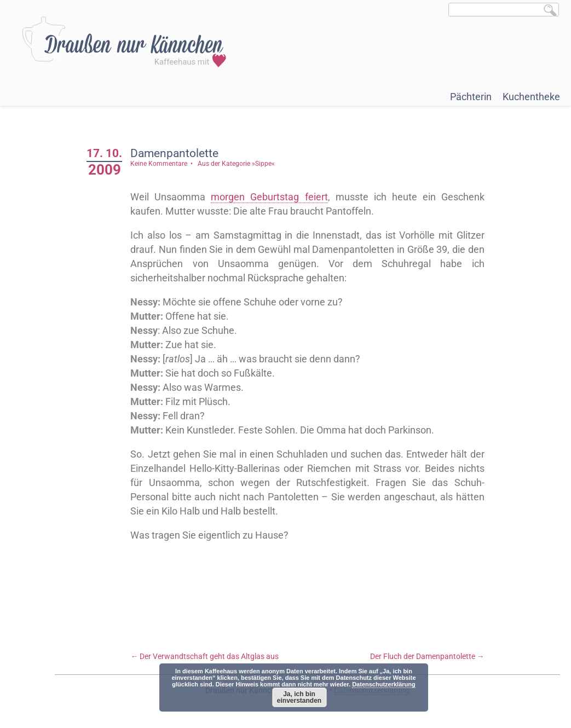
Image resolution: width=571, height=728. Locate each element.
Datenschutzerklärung (384, 684)
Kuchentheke (531, 97)
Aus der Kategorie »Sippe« (236, 164)
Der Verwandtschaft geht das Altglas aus (204, 656)
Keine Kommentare (159, 164)
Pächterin (471, 97)
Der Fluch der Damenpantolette (427, 656)
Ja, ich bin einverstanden (299, 697)
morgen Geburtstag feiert (269, 197)
